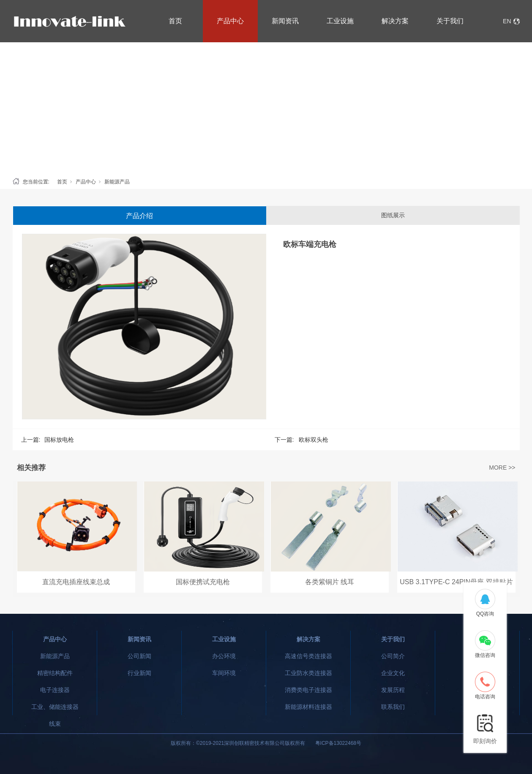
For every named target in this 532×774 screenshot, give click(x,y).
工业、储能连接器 (55, 707)
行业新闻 (139, 673)
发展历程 (393, 690)
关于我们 (450, 21)
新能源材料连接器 (308, 707)
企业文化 (393, 673)
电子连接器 (55, 690)
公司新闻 (139, 656)
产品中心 (230, 21)
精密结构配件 (55, 673)
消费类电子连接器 (308, 690)
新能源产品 (117, 182)
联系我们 (393, 707)
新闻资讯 (285, 21)
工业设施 (340, 21)
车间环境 (224, 673)
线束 (55, 724)
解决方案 (395, 21)
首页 (175, 21)
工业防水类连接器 (308, 673)
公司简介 (393, 656)
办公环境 (224, 656)
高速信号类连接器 (308, 656)
